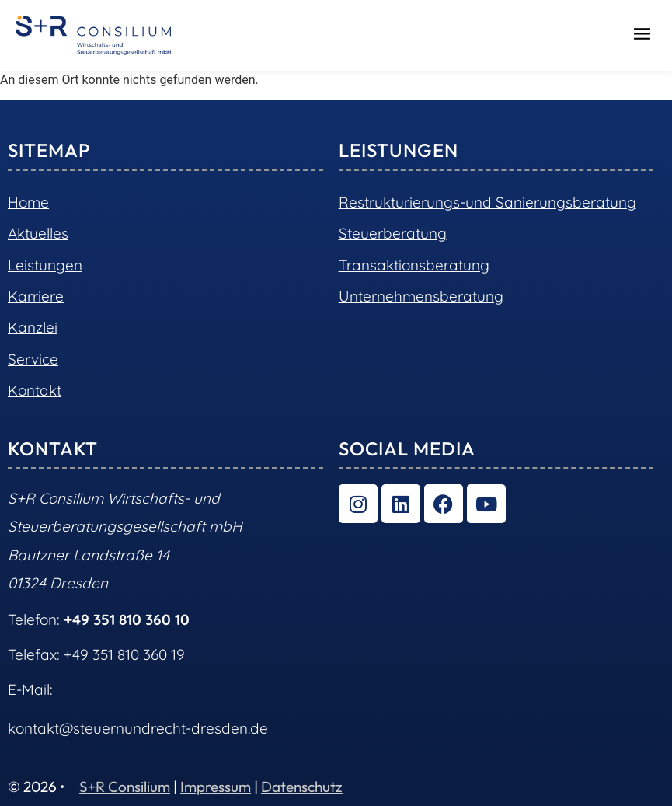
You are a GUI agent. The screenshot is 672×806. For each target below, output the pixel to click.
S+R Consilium (125, 787)
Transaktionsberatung (414, 265)
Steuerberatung (393, 233)
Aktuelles (38, 233)
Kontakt (35, 390)
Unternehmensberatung (421, 296)
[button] (642, 36)
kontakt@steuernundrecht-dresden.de (138, 728)
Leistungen (45, 265)
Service (33, 359)
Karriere (36, 296)
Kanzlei (33, 327)
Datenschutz (302, 787)
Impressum (216, 787)
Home (28, 202)
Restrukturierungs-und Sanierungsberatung (487, 202)
